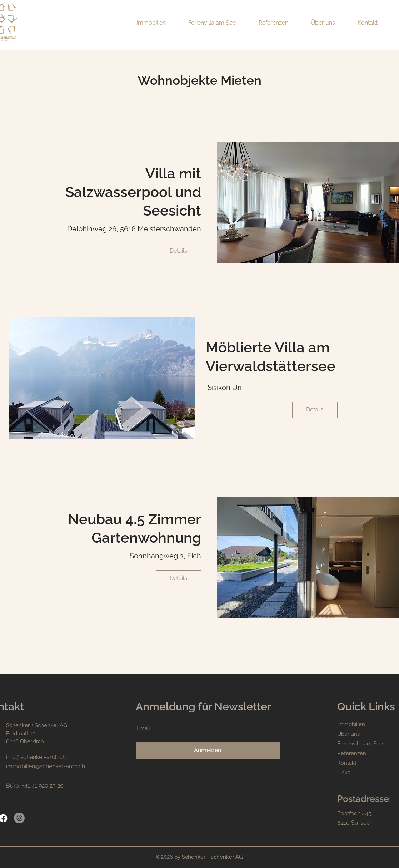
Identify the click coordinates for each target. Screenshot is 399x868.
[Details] (178, 251)
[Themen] (19, 818)
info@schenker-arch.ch (36, 757)
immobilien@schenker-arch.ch (46, 766)
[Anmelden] (208, 750)
